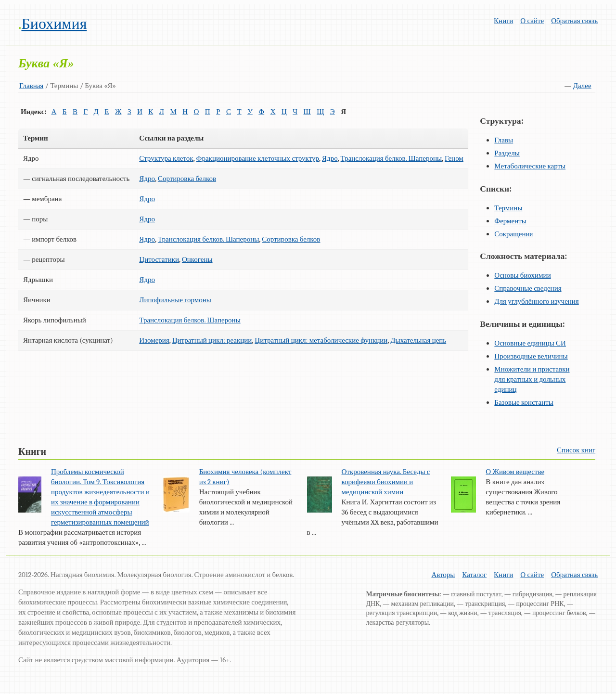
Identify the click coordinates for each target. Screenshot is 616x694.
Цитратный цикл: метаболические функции (321, 340)
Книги (503, 21)
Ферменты (510, 221)
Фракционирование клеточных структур (258, 158)
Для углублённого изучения (536, 301)
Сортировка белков (187, 179)
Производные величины (531, 356)
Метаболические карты (530, 166)
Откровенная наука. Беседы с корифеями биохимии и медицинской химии (386, 482)
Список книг (576, 450)
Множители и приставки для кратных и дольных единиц (532, 379)
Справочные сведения (528, 288)
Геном (454, 158)
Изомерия (154, 340)
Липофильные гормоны (175, 300)
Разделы (507, 153)
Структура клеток (166, 158)
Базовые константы (524, 402)
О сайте (532, 21)
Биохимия (54, 24)
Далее (582, 86)
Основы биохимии (522, 275)
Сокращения (513, 234)
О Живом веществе (515, 472)
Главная (31, 86)
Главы (504, 140)
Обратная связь (574, 21)
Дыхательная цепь (418, 340)
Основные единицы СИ (530, 343)
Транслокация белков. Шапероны (391, 158)
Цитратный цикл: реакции (212, 340)
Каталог (474, 575)
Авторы (443, 575)
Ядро (330, 158)
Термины (508, 208)
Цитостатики (159, 259)
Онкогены (197, 259)
